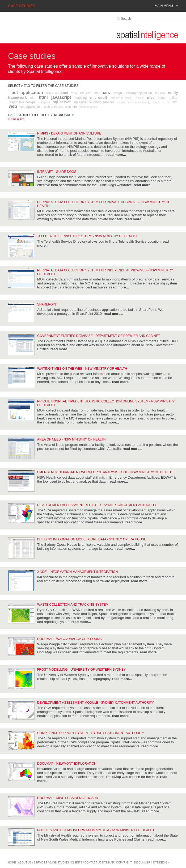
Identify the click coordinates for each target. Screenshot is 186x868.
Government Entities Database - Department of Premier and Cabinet (99, 336)
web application (31, 107)
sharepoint (44, 102)
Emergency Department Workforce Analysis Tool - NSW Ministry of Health (105, 472)
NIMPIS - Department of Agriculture (69, 133)
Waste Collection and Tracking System (73, 605)
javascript (61, 97)
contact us (93, 863)
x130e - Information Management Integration (77, 572)
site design (161, 863)
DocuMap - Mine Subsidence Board (68, 798)
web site (71, 107)
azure (74, 93)
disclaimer (142, 863)
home (12, 863)
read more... (116, 155)
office (174, 98)
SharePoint (48, 304)
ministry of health (121, 98)
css (106, 93)
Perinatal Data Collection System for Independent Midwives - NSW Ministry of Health (105, 272)
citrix (89, 93)
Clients (77, 863)
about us (25, 863)
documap (160, 93)
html (43, 97)
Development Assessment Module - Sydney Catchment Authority (96, 703)
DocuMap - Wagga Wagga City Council (71, 639)
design (117, 93)
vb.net (166, 102)
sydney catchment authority (134, 102)
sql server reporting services (94, 102)
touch (156, 102)
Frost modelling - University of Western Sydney (81, 670)
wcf (175, 102)
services (40, 863)
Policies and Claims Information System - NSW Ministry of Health (96, 830)
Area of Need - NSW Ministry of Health (71, 439)
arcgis (49, 93)
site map (108, 863)
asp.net (62, 93)
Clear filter (16, 119)
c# (82, 93)
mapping (81, 98)
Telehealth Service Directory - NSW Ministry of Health (87, 236)
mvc (151, 97)
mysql (162, 98)
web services (53, 107)
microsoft (99, 97)
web (13, 106)
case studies (59, 863)
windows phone (89, 107)
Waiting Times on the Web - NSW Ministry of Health (82, 369)
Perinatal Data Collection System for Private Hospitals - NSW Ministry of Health (104, 204)
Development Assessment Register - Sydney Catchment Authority (97, 505)
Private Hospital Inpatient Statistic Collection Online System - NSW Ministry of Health (106, 403)
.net (14, 93)
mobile (140, 98)
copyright (124, 863)
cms (97, 93)
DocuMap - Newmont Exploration (67, 764)
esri (33, 98)
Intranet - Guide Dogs (57, 172)
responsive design (22, 102)
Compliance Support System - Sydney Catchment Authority (91, 733)
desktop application (138, 93)
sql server (62, 102)
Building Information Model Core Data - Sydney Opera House (92, 539)
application (32, 93)
